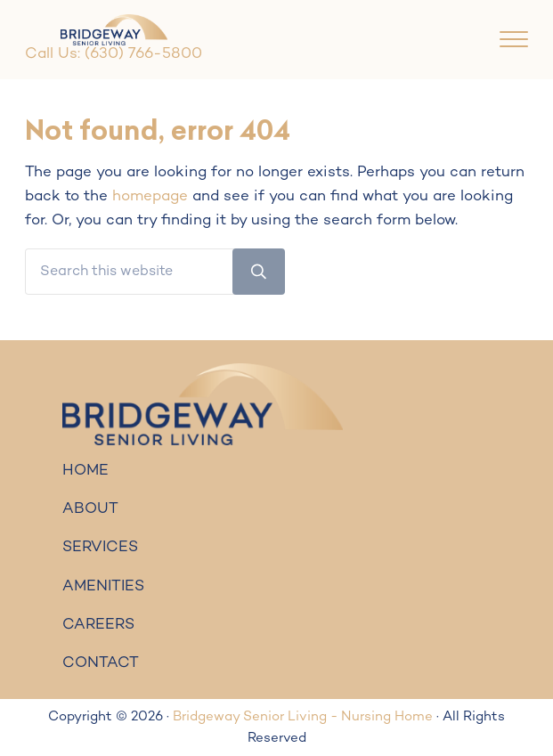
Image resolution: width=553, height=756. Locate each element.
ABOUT (90, 509)
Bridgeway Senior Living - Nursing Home (303, 717)
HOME (85, 471)
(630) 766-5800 (143, 54)
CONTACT (101, 663)
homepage (150, 197)
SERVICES (100, 548)
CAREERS (98, 625)
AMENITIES (103, 587)
